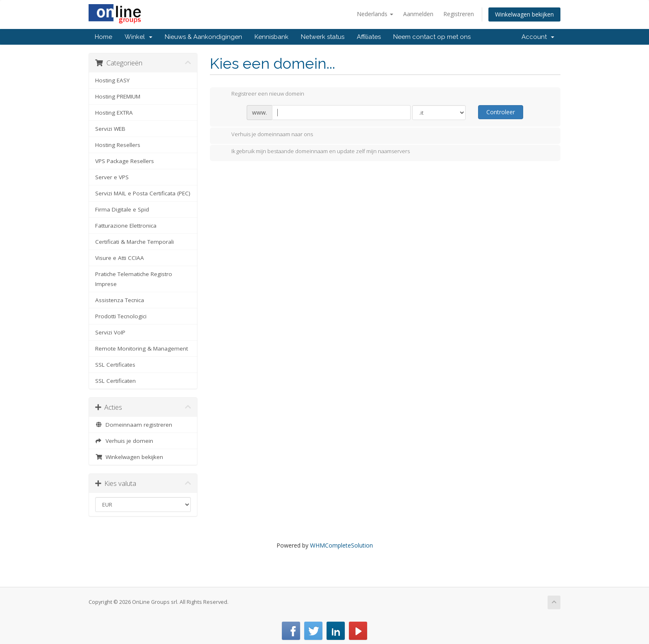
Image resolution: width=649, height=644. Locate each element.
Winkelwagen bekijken (524, 14)
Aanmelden (418, 14)
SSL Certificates (115, 365)
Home (103, 37)
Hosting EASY (112, 80)
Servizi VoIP (110, 332)
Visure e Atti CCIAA (120, 258)
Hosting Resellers (118, 145)
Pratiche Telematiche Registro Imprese (134, 279)
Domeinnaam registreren (134, 425)
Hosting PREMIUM (118, 96)
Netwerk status (323, 37)
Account (538, 37)
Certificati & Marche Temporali (135, 242)
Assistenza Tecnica (120, 300)
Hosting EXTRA (114, 113)
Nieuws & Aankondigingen (203, 37)
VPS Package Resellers (125, 161)
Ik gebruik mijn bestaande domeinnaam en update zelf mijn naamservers (314, 152)
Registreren (459, 14)
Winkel (138, 37)
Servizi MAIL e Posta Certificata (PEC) (143, 193)
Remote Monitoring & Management (142, 348)
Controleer (501, 112)
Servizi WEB (110, 129)
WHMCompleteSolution (341, 545)
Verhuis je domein (124, 441)
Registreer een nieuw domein (261, 94)
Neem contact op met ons (432, 37)
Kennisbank (272, 37)
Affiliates (369, 37)
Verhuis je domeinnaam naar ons (266, 135)
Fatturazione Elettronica (126, 226)
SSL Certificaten (115, 381)
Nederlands (375, 14)
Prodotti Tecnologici (121, 316)
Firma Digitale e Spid (122, 209)
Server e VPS (112, 177)
